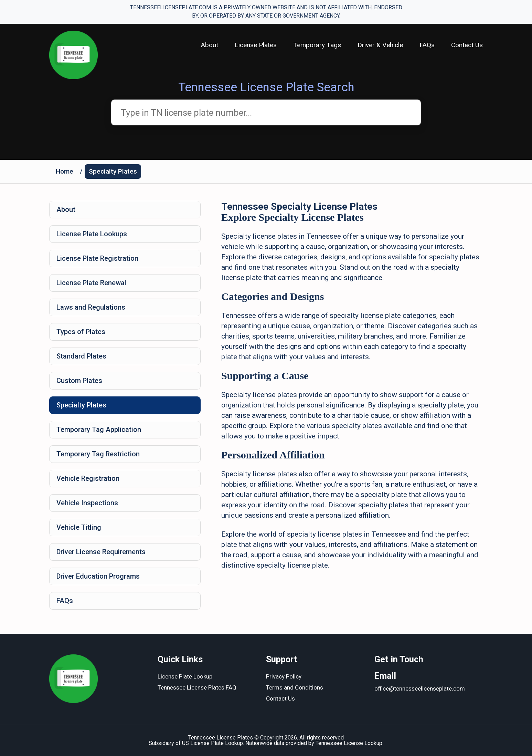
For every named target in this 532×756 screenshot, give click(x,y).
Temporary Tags (317, 45)
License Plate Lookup (185, 676)
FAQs (427, 45)
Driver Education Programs (98, 576)
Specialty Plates (113, 171)
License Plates (256, 45)
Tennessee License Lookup (349, 743)
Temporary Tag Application (99, 429)
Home (65, 171)
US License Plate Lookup (212, 743)
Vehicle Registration (88, 478)
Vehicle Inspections (87, 503)
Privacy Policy (284, 676)
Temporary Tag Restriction (98, 454)
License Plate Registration (97, 258)
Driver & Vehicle (380, 45)
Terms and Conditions (295, 687)
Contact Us (467, 45)
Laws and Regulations (91, 307)
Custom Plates (79, 381)
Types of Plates (81, 332)
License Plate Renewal (91, 283)
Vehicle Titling (79, 527)
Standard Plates (81, 356)
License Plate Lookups (92, 234)
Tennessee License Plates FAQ (197, 687)
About (210, 45)
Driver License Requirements (101, 552)
